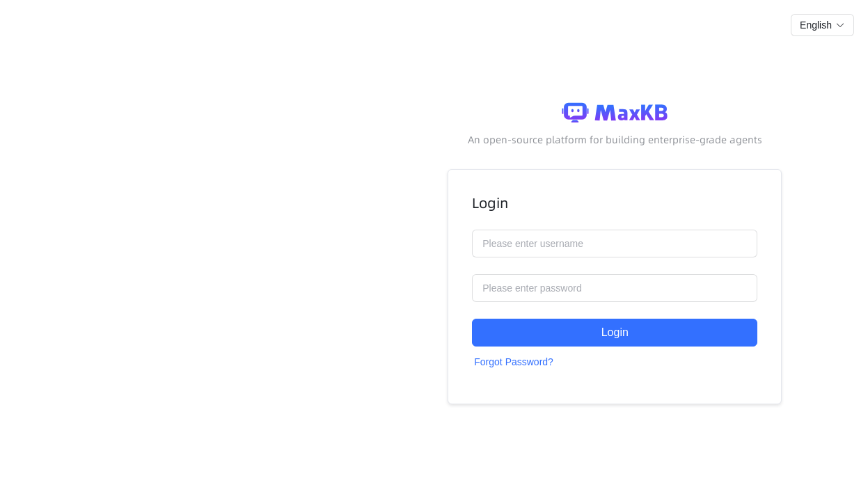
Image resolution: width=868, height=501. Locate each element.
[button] (822, 25)
